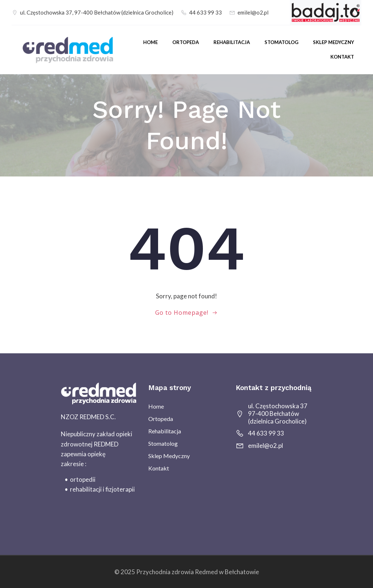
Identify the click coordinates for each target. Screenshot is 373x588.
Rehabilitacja (232, 42)
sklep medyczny (333, 42)
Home (150, 42)
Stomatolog (281, 42)
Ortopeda (186, 42)
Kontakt (342, 57)
